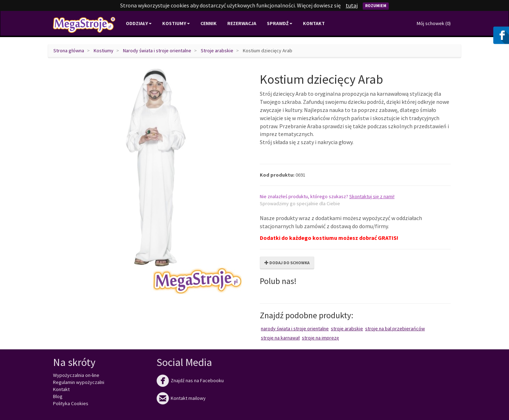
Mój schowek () (434, 23)
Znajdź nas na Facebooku (190, 380)
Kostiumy (104, 51)
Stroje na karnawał (280, 338)
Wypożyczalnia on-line (76, 375)
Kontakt (314, 23)
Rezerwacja (242, 23)
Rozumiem (376, 5)
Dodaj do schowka (287, 263)
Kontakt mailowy (181, 398)
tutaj (352, 5)
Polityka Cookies (71, 403)
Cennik (209, 23)
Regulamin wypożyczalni (79, 382)
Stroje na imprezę (320, 338)
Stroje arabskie (217, 51)
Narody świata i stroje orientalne (157, 51)
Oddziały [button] (139, 23)
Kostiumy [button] (176, 23)
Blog (58, 396)
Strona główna (69, 51)
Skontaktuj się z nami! (372, 196)
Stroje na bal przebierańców (395, 329)
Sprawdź (280, 23)
